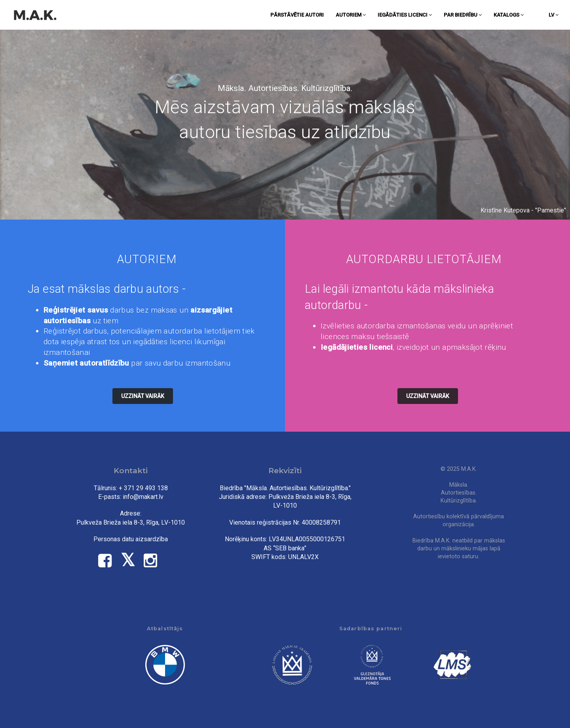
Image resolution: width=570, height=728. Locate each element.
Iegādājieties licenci (357, 347)
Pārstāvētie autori (297, 15)
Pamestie (551, 210)
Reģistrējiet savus (76, 310)
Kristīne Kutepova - (508, 210)
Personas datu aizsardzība (131, 539)
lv (554, 15)
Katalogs (509, 15)
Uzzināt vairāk (143, 396)
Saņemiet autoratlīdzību (86, 363)
